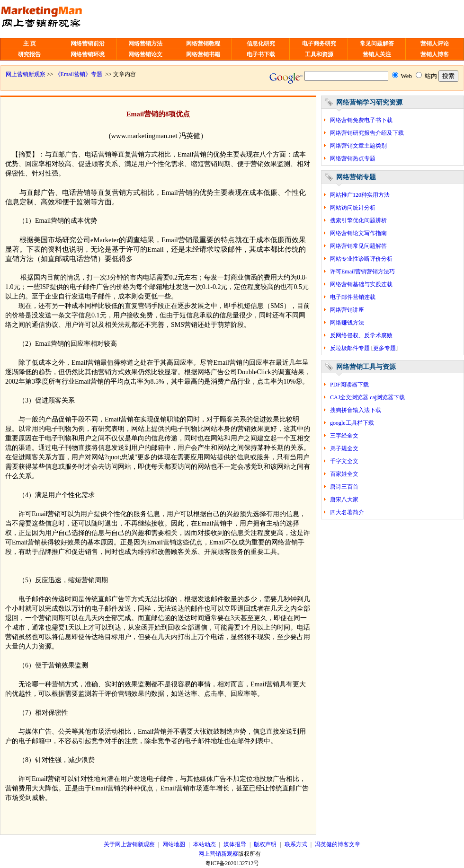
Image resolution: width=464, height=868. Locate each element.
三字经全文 (344, 436)
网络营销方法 (145, 44)
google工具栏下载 (352, 423)
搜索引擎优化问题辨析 (358, 220)
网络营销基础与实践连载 (361, 284)
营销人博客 (435, 54)
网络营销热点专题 (353, 158)
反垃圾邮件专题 (350, 348)
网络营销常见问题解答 (358, 246)
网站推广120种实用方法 (360, 195)
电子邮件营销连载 (353, 297)
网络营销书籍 (203, 54)
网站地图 (174, 844)
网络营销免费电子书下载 (361, 120)
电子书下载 (261, 54)
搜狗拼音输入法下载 (356, 410)
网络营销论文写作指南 (358, 233)
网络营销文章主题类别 (358, 146)
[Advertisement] (240, 19)
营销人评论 (435, 44)
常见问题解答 (377, 44)
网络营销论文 (145, 54)
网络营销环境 (88, 54)
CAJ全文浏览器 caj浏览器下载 (367, 397)
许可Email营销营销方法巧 (362, 272)
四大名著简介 (347, 512)
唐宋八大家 (344, 500)
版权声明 (265, 844)
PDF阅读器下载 (349, 385)
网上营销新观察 (26, 74)
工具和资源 (319, 54)
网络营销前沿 (88, 44)
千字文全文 (344, 461)
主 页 (30, 44)
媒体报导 (235, 844)
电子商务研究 (319, 44)
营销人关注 (377, 54)
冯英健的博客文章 (338, 844)
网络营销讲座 (347, 310)
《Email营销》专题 (79, 74)
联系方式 (296, 844)
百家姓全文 (344, 474)
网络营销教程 (203, 44)
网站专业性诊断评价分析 (361, 259)
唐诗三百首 (344, 487)
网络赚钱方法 (347, 323)
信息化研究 (261, 44)
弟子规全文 (344, 448)
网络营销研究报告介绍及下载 (367, 133)
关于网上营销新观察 (129, 844)
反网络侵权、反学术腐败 (361, 335)
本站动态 (205, 844)
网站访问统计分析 (353, 208)
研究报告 (29, 54)
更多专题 (384, 348)
